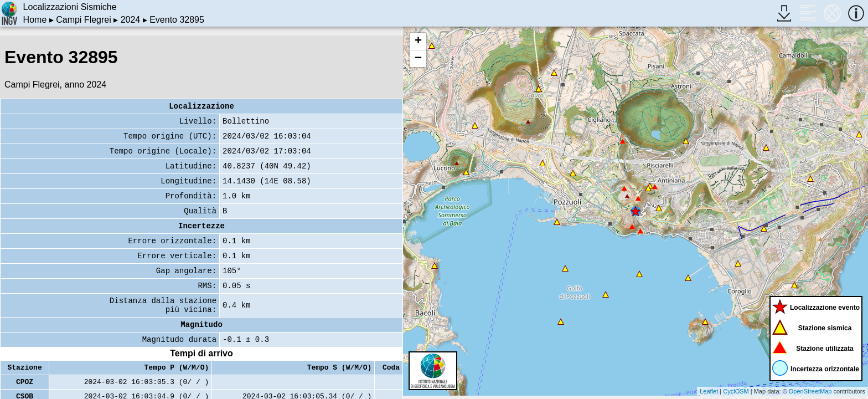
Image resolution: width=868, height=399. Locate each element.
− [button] (418, 59)
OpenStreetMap (810, 391)
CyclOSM (736, 391)
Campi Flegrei (84, 20)
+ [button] (418, 42)
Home (35, 20)
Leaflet (709, 391)
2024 (131, 20)
